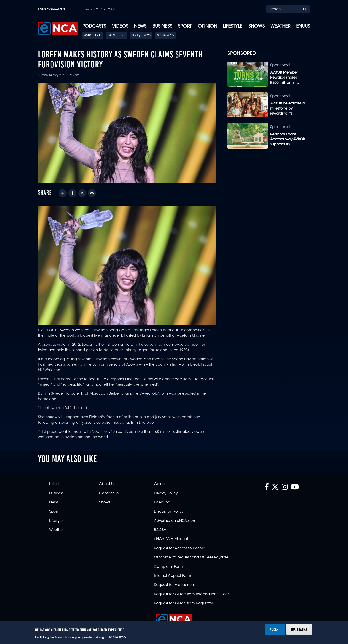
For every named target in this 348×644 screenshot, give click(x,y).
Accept (275, 629)
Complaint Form (168, 567)
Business (162, 27)
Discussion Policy (169, 512)
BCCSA (160, 530)
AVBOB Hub (93, 36)
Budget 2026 (141, 36)
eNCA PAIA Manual (171, 539)
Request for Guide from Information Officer (191, 594)
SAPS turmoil (117, 36)
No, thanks (299, 629)
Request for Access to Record (180, 548)
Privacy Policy (166, 493)
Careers (161, 484)
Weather (280, 27)
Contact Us (109, 493)
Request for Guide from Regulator (184, 603)
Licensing (162, 503)
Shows (256, 27)
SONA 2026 (165, 36)
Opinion (207, 27)
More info (118, 638)
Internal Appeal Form (173, 576)
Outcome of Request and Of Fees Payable (191, 558)
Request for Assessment (174, 585)
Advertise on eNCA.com (175, 521)
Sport (185, 27)
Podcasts (94, 27)
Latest (54, 484)
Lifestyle (233, 27)
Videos (120, 27)
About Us (107, 484)
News (140, 27)
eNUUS (303, 27)
